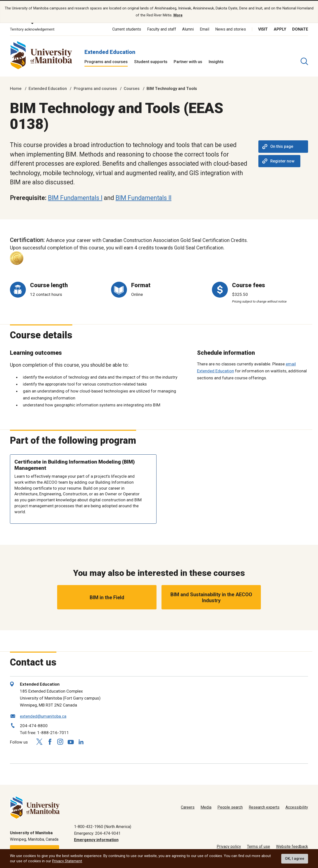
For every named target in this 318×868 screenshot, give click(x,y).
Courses (132, 88)
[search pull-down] (304, 61)
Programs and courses (106, 62)
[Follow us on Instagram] (60, 742)
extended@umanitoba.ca (43, 716)
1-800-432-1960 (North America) (103, 827)
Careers (188, 807)
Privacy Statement (67, 861)
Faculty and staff (162, 29)
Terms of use (258, 847)
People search (230, 807)
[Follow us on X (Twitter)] (39, 742)
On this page (278, 147)
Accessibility (297, 807)
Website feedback (292, 847)
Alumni (188, 29)
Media (206, 807)
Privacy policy (229, 847)
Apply (280, 29)
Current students (127, 29)
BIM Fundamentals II (143, 198)
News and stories (231, 29)
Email (204, 29)
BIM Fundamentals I (75, 198)
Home (16, 88)
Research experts (264, 807)
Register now (278, 161)
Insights (216, 62)
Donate (300, 29)
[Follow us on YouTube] (71, 741)
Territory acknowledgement (32, 29)
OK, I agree (295, 859)
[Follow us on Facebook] (50, 742)
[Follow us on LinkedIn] (81, 741)
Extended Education (110, 52)
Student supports (151, 62)
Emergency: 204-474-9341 (97, 833)
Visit (263, 29)
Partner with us (188, 62)
